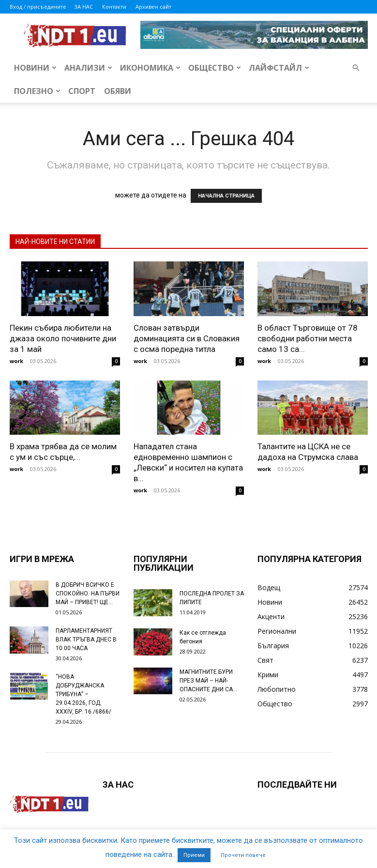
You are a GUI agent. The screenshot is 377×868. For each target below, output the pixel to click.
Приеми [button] (194, 855)
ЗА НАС (83, 7)
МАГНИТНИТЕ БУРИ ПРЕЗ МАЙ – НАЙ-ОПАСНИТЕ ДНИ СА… (208, 681)
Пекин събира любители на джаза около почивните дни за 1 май (63, 338)
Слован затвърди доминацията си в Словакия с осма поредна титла (187, 338)
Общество (215, 68)
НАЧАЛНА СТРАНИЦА (226, 196)
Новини (35, 68)
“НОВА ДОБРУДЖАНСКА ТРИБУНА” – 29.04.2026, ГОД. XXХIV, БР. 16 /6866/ (83, 694)
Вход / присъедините (38, 7)
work (16, 361)
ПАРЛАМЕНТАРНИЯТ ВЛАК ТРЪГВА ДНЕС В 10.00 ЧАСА (86, 640)
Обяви (118, 91)
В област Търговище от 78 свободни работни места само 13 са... (308, 338)
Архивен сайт (153, 7)
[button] (356, 68)
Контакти (114, 7)
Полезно (37, 91)
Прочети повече (243, 855)
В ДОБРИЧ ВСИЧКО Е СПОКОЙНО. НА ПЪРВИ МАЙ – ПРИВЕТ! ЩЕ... (88, 594)
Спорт (82, 91)
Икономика (150, 68)
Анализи (88, 68)
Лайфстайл (279, 68)
